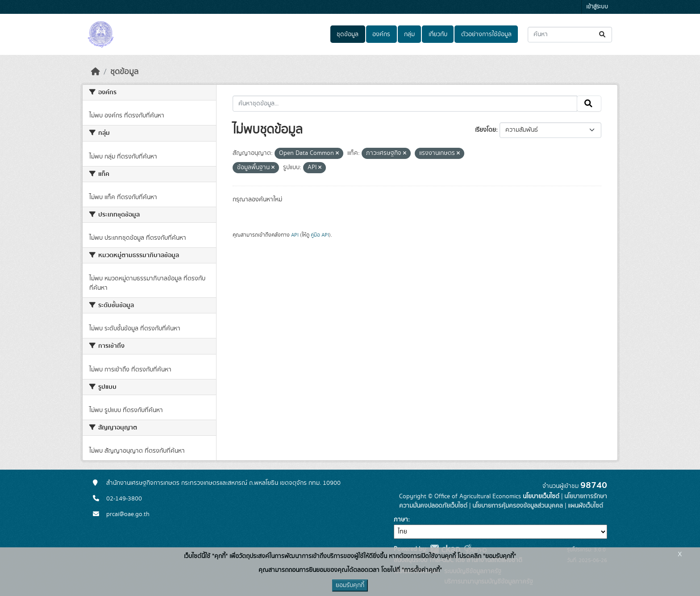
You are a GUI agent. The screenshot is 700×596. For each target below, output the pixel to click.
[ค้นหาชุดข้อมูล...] (570, 35)
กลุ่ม (409, 34)
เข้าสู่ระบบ (597, 7)
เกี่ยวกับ (438, 34)
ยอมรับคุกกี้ (350, 585)
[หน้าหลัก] (96, 72)
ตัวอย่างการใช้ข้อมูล (486, 34)
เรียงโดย (485, 130)
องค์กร (381, 34)
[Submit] (603, 35)
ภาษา (401, 520)
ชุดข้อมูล (348, 34)
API (295, 235)
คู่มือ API (320, 235)
